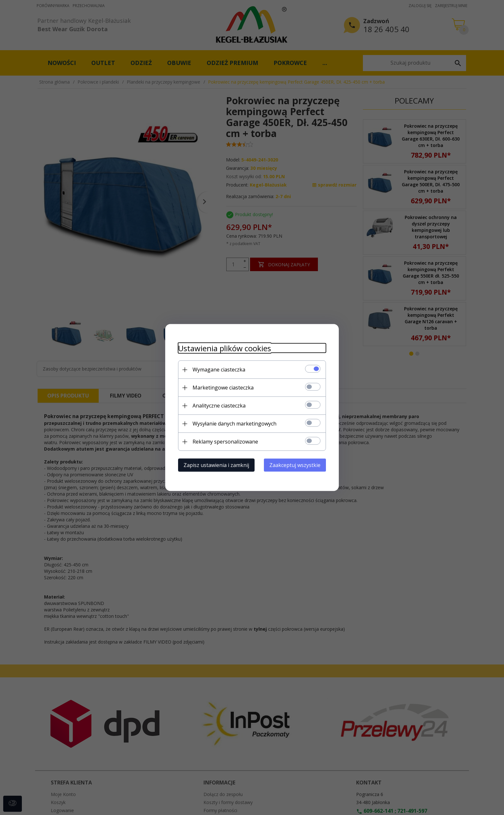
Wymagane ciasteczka (219, 370)
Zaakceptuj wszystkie (295, 465)
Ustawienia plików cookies (225, 348)
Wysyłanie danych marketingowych (234, 424)
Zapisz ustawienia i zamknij (216, 465)
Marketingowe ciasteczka (223, 388)
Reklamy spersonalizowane (225, 442)
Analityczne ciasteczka (219, 406)
